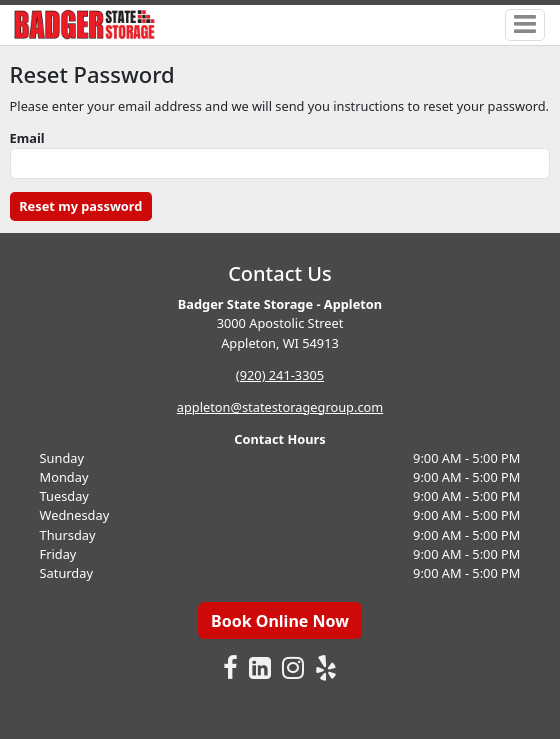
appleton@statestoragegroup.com (280, 407)
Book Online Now (280, 621)
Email (27, 138)
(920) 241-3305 (280, 375)
